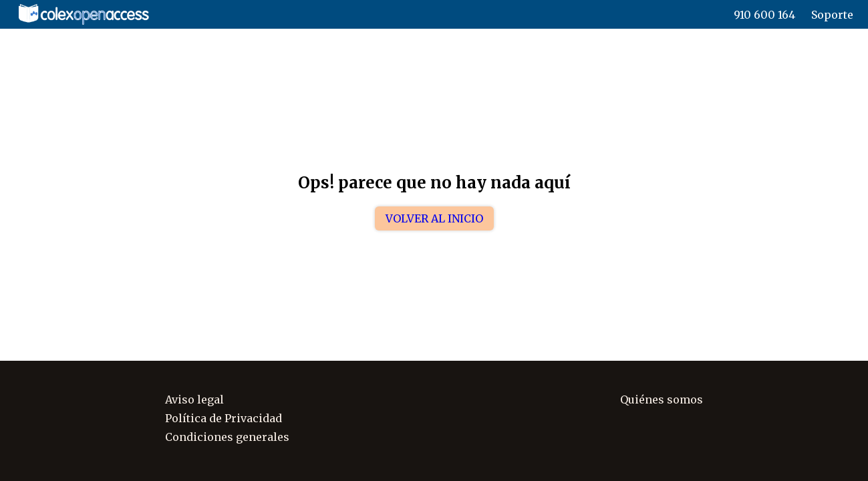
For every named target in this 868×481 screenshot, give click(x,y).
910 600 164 (764, 15)
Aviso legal (194, 399)
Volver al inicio (434, 218)
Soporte (832, 15)
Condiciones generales (227, 437)
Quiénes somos (662, 399)
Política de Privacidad (224, 418)
